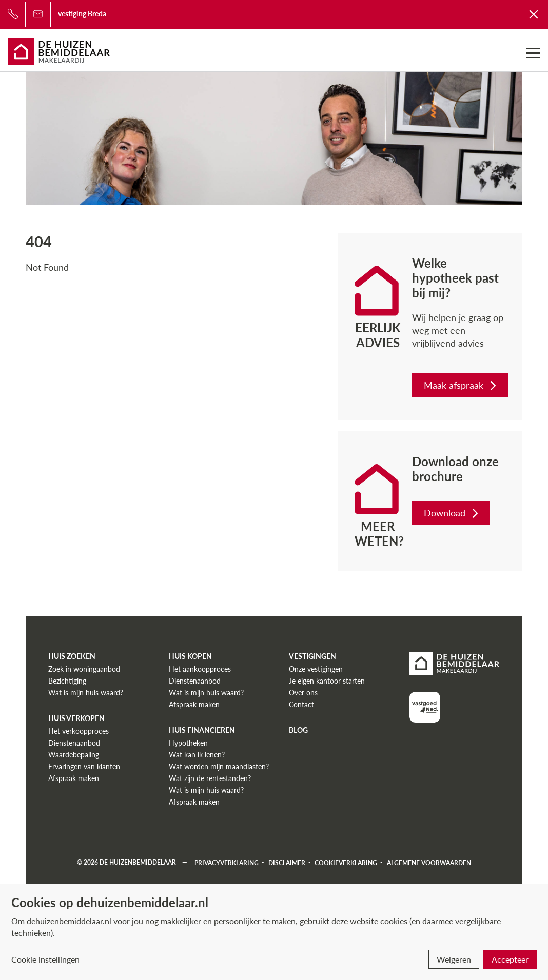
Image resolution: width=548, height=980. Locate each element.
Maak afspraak (461, 385)
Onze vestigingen (316, 669)
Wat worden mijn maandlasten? (219, 766)
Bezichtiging (67, 681)
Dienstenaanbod (74, 743)
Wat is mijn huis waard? (86, 693)
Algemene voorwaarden (429, 862)
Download (452, 513)
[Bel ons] (13, 14)
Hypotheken (188, 743)
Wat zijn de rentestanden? (210, 778)
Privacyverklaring (227, 862)
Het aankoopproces (200, 669)
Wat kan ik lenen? (197, 755)
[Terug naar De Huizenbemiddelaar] (534, 14)
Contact (301, 704)
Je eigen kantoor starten (327, 681)
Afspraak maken (74, 778)
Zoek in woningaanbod (84, 669)
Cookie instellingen (45, 959)
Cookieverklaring (346, 862)
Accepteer (510, 959)
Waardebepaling (74, 755)
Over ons (303, 693)
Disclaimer (287, 862)
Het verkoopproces (79, 731)
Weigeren (454, 959)
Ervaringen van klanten (84, 766)
